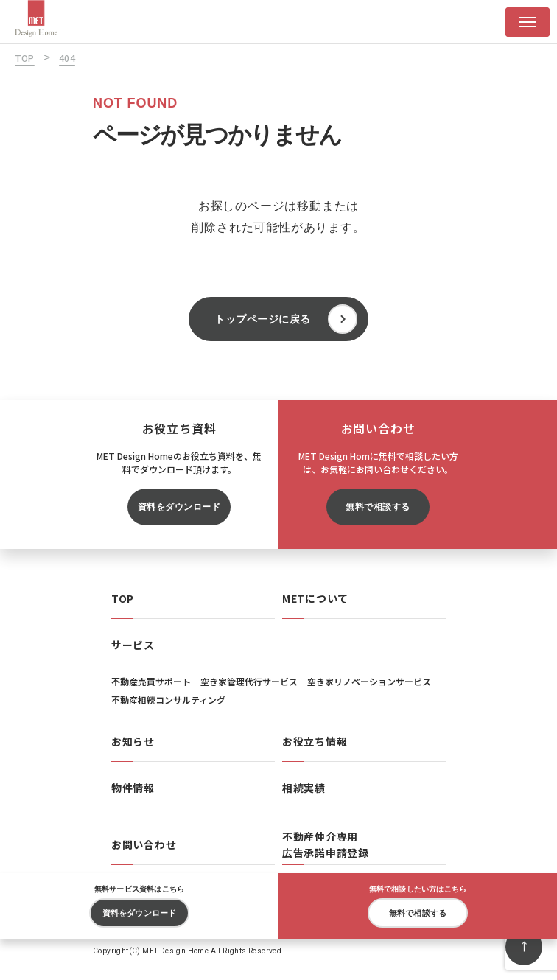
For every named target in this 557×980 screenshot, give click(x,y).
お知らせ (133, 741)
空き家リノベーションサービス (369, 681)
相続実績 (304, 788)
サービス (133, 645)
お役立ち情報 (315, 741)
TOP (123, 598)
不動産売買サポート (151, 681)
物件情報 (133, 788)
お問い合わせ (144, 844)
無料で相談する (378, 507)
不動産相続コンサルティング (168, 700)
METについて (315, 598)
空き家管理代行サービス (249, 681)
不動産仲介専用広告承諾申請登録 (326, 844)
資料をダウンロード (179, 507)
